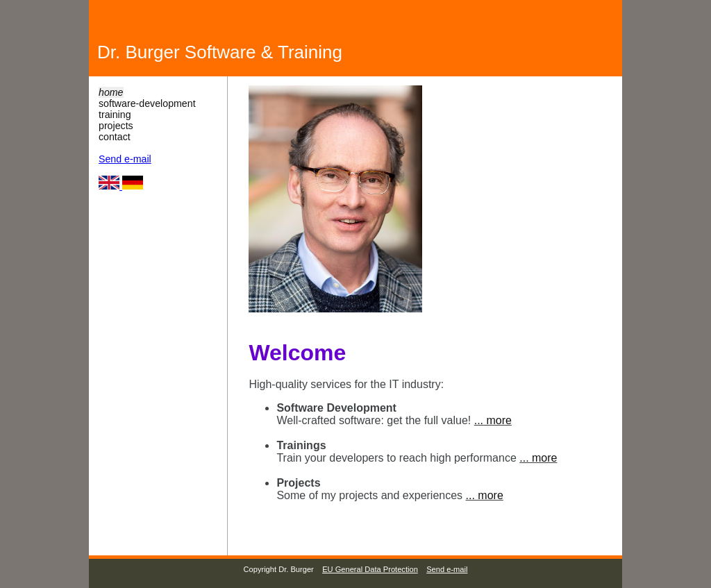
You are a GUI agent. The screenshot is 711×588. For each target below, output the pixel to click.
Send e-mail (125, 159)
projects (116, 126)
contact (115, 137)
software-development (147, 103)
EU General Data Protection (370, 569)
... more (493, 420)
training (115, 115)
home (111, 92)
